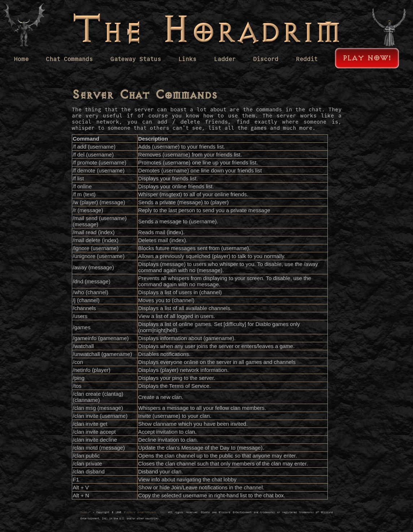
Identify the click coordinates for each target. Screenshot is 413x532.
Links (187, 59)
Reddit (307, 59)
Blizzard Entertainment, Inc (144, 512)
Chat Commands (69, 59)
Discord (266, 59)
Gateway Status (136, 59)
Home (21, 59)
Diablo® (86, 512)
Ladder (225, 59)
